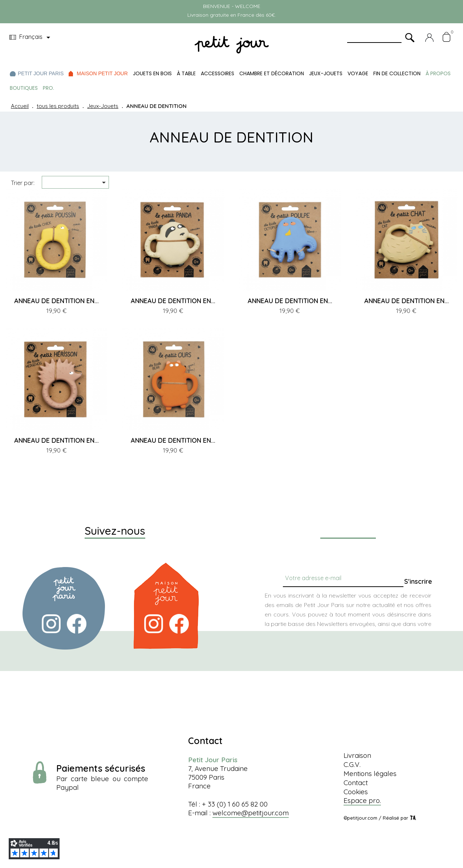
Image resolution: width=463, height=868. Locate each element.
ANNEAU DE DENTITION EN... (56, 301)
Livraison (357, 755)
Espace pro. (362, 800)
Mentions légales (370, 773)
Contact (356, 783)
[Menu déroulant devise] (31, 37)
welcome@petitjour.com (251, 813)
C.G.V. (352, 764)
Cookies (356, 792)
